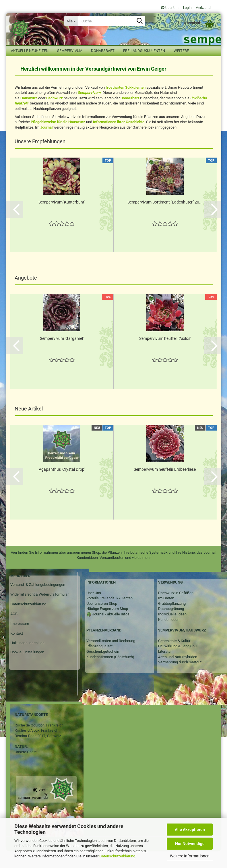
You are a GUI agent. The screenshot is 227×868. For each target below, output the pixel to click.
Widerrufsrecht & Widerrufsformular (39, 611)
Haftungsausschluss (27, 660)
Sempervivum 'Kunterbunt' (62, 219)
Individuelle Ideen (172, 631)
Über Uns (170, 8)
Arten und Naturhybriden (178, 674)
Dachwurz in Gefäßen (176, 610)
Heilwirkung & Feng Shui (178, 663)
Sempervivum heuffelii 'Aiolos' (165, 355)
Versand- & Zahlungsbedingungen (38, 601)
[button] (15, 226)
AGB (14, 631)
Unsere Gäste (26, 769)
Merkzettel (203, 8)
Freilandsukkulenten (144, 51)
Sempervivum (70, 51)
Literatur (165, 668)
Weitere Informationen (190, 856)
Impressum (20, 641)
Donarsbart (103, 51)
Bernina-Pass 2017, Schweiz (38, 753)
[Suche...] (71, 21)
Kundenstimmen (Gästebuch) (110, 674)
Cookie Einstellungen (27, 669)
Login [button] (187, 8)
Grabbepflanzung (172, 620)
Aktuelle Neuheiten (30, 51)
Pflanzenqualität (99, 663)
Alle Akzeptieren (190, 830)
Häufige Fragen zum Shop (107, 626)
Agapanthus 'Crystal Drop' (62, 486)
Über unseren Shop (102, 620)
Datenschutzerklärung (117, 856)
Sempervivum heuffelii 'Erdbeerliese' (165, 486)
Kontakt (17, 650)
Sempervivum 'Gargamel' (62, 355)
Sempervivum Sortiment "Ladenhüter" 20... (165, 219)
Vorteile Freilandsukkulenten (109, 615)
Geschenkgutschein (103, 668)
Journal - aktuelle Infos (110, 631)
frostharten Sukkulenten (126, 104)
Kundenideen (169, 637)
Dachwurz (55, 115)
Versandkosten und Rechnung (111, 658)
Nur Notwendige (190, 844)
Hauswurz (29, 115)
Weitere (181, 51)
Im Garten (166, 615)
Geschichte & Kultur (174, 658)
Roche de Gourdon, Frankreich (39, 742)
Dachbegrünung (171, 626)
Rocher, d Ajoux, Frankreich (36, 747)
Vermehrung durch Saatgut (180, 679)
